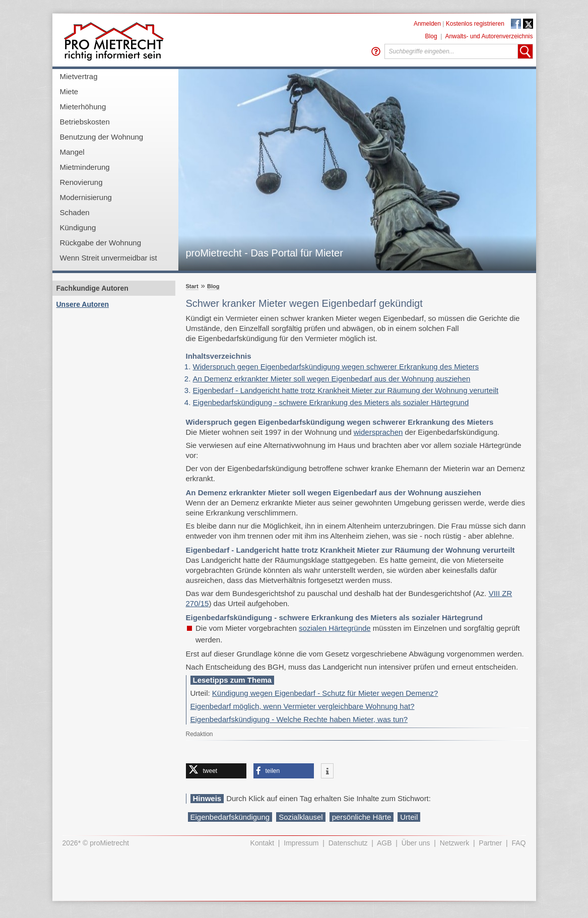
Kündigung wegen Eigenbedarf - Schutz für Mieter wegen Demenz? (325, 693)
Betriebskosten (85, 122)
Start (192, 286)
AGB (384, 843)
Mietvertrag (79, 76)
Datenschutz (348, 843)
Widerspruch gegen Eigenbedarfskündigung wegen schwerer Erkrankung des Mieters (336, 367)
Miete (69, 91)
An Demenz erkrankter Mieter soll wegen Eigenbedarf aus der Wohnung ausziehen (332, 379)
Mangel (72, 152)
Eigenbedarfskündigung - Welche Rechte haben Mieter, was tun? (299, 719)
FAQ (518, 843)
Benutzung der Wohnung (102, 137)
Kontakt (262, 843)
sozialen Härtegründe (335, 628)
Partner (490, 843)
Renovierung (81, 182)
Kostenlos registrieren (475, 24)
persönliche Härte (362, 817)
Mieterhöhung (83, 107)
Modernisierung (86, 197)
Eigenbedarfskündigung (230, 817)
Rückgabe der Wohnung (101, 243)
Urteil (409, 817)
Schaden (75, 212)
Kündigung (78, 227)
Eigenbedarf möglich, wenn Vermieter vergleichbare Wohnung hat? (303, 706)
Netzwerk (454, 843)
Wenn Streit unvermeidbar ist (109, 258)
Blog (431, 36)
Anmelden (427, 24)
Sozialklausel (301, 817)
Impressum (301, 843)
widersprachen (378, 432)
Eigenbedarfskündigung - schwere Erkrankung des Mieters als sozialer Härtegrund (331, 402)
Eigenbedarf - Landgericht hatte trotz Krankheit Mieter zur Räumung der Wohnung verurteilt (346, 390)
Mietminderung (85, 167)
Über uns (416, 843)
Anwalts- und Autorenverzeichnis (489, 36)
